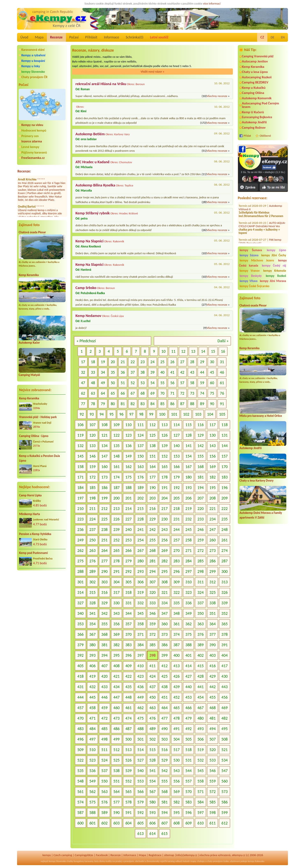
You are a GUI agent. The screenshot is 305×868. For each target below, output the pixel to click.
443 (224, 687)
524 (104, 760)
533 (213, 760)
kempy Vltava (249, 281)
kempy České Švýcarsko (255, 286)
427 (188, 676)
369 (117, 634)
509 (80, 750)
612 (224, 823)
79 (103, 404)
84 (152, 404)
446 (104, 697)
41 (172, 372)
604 (128, 823)
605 (140, 823)
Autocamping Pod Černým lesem (261, 105)
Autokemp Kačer (29, 343)
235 (224, 519)
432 (92, 687)
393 (92, 655)
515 (152, 750)
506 (200, 739)
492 (188, 729)
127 (177, 435)
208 (213, 498)
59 (202, 383)
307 (152, 582)
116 (200, 425)
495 (224, 729)
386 (164, 645)
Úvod (24, 37)
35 (113, 372)
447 (117, 697)
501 (140, 739)
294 (152, 571)
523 (92, 760)
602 (104, 823)
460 (117, 708)
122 (117, 435)
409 (128, 666)
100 (162, 414)
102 (186, 414)
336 (188, 603)
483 (80, 729)
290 (104, 571)
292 (128, 571)
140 (177, 446)
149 (128, 456)
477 (164, 718)
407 (104, 666)
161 (117, 467)
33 (93, 372)
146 (92, 456)
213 (117, 509)
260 (213, 540)
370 (128, 634)
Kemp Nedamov (88, 316)
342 (104, 613)
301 (80, 582)
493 (200, 729)
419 (92, 676)
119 (80, 435)
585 (213, 802)
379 (80, 645)
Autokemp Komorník (257, 98)
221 (213, 509)
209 (224, 498)
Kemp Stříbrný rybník (93, 213)
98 (141, 414)
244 (177, 529)
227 (128, 519)
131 (224, 435)
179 (177, 477)
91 (222, 404)
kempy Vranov (250, 271)
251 (104, 540)
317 (117, 592)
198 (92, 498)
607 (164, 823)
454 (200, 697)
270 (177, 550)
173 (104, 477)
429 (213, 676)
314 (80, 592)
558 (200, 781)
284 (188, 561)
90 (212, 404)
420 (104, 676)
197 (80, 498)
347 (164, 613)
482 (224, 718)
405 (80, 666)
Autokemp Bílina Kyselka (95, 185)
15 (213, 351)
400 (177, 655)
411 (152, 666)
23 (143, 362)
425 (164, 676)
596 (188, 813)
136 (128, 446)
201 (128, 498)
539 (128, 771)
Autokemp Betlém (90, 134)
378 (224, 634)
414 (188, 666)
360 (164, 624)
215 (140, 509)
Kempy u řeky (31, 66)
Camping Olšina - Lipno (34, 436)
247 (213, 529)
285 (200, 561)
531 (188, 760)
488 (140, 729)
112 (152, 425)
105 (222, 414)
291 (117, 571)
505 (188, 739)
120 (92, 435)
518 (188, 750)
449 (140, 697)
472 (104, 718)
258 (188, 540)
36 (123, 372)
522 (80, 760)
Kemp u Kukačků (254, 88)
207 (200, 498)
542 (164, 771)
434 (117, 687)
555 (164, 781)
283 (177, 561)
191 (164, 488)
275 (80, 561)
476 (152, 718)
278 (117, 561)
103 (198, 414)
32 (83, 372)
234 (213, 519)
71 (172, 393)
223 (80, 519)
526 (128, 760)
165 (164, 467)
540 (140, 771)
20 (113, 362)
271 (188, 550)
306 (140, 582)
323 (188, 592)
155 (200, 456)
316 (104, 592)
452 (177, 697)
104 (210, 414)
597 (200, 813)
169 (213, 467)
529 (164, 760)
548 (80, 781)
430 (224, 676)
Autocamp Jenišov (255, 61)
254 (140, 540)
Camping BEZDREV (255, 82)
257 (177, 540)
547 (224, 771)
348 (177, 613)
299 (213, 571)
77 (83, 404)
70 (162, 393)
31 (222, 362)
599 (224, 813)
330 (117, 603)
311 (200, 582)
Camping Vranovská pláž (258, 56)
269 (164, 550)
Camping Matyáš (29, 375)
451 (164, 697)
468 (213, 708)
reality (109, 861)
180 (188, 477)
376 (200, 634)
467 (200, 708)
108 (104, 425)
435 (128, 687)
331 (128, 603)
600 (80, 823)
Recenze (56, 37)
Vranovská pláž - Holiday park (38, 417)
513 (128, 750)
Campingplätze (84, 855)
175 (128, 477)
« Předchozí (86, 341)
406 (92, 666)
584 (200, 802)
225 (104, 519)
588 (92, 813)
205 (177, 498)
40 (162, 372)
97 (131, 414)
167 (188, 467)
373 (164, 634)
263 (92, 550)
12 (183, 351)
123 (128, 435)
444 (80, 697)
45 (212, 372)
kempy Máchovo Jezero (257, 260)
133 (92, 446)
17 (83, 362)
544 (188, 771)
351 (213, 613)
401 (188, 655)
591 (128, 813)
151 (152, 456)
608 (177, 823)
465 (177, 708)
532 (200, 760)
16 (223, 351)
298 (200, 571)
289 (92, 571)
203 (152, 498)
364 (213, 624)
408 (117, 666)
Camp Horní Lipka (30, 495)
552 (128, 781)
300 (224, 571)
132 (80, 446)
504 (177, 739)
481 (213, 718)
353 (80, 624)
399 (164, 655)
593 (152, 813)
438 (164, 687)
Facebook (102, 855)
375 (188, 634)
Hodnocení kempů (34, 130)
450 (152, 697)
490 (164, 729)
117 (213, 425)
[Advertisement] (263, 600)
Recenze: (24, 171)
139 (164, 446)
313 (224, 582)
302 (92, 582)
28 (192, 362)
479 (188, 718)
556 (177, 781)
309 (177, 582)
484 (92, 729)
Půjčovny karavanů (34, 152)
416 (213, 666)
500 (128, 739)
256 (164, 540)
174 (117, 477)
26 (172, 362)
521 (224, 750)
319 (140, 592)
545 (200, 771)
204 (164, 498)
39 (152, 372)
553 (140, 781)
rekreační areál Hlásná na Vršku (101, 84)
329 (104, 603)
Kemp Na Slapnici (89, 241)
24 (152, 362)
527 (140, 760)
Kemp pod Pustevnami (33, 553)
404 (224, 655)
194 (200, 488)
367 (92, 634)
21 (123, 362)
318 (128, 592)
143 (213, 446)
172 (92, 477)
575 (92, 802)
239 (117, 529)
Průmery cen (30, 136)
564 (117, 792)
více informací (212, 3)
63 (93, 393)
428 (200, 676)
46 (222, 372)
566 (140, 792)
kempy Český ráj (274, 266)
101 (174, 414)
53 (143, 383)
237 (92, 529)
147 (104, 456)
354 (92, 624)
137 (140, 446)
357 (128, 624)
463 (152, 708)
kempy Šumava (251, 250)
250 (92, 540)
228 (140, 519)
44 (202, 372)
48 (93, 383)
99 (151, 414)
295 (164, 571)
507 (213, 739)
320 (152, 592)
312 (213, 582)
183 (224, 477)
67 (133, 393)
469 (224, 708)
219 (188, 509)
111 (140, 425)
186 (104, 488)
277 (104, 561)
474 (128, 718)
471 (92, 718)
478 (177, 718)
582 (177, 802)
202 (140, 498)
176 (140, 477)
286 (213, 561)
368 (104, 634)
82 (133, 404)
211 (92, 509)
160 (104, 467)
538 (117, 771)
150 (140, 456)
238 (104, 529)
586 (224, 802)
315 (92, 592)
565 (128, 792)
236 (80, 529)
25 (162, 362)
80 (113, 404)
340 (80, 613)
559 (213, 781)
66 (123, 393)
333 (152, 603)
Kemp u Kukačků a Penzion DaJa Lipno (40, 458)
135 (117, 446)
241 (140, 529)
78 (93, 404)
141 (188, 446)
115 (188, 425)
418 (80, 676)
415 (200, 666)
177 (152, 477)
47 (83, 383)
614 (152, 833)
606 (152, 823)
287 (224, 561)
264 (104, 550)
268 (152, 550)
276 (92, 561)
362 (188, 624)
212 (104, 509)
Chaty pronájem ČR (34, 77)
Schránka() (135, 37)
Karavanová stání (33, 50)
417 (224, 666)
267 (140, 550)
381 (104, 645)
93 (92, 414)
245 (188, 529)
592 (140, 813)
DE (273, 37)
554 (152, 781)
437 (152, 687)
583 (188, 802)
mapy (193, 861)
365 (224, 624)
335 (177, 603)
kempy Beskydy (251, 276)
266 (128, 550)
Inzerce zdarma (32, 141)
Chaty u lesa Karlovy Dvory (256, 481)
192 (177, 488)
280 (140, 561)
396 (128, 655)
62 (83, 393)
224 (92, 519)
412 (164, 666)
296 (177, 571)
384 (140, 645)
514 (140, 750)
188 (128, 488)
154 (188, 456)
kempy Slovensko (33, 72)
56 (172, 383)
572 (213, 792)
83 (143, 404)
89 (202, 404)
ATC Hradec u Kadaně (92, 162)
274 (224, 550)
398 (152, 655)
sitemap (169, 855)
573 (224, 792)
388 (188, 645)
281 (152, 561)
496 (80, 739)
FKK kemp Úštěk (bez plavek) (260, 236)
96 (121, 414)
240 (128, 529)
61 (222, 383)
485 (104, 729)
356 (117, 624)
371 (140, 634)
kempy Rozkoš (276, 276)
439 (177, 687)
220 (200, 509)
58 (192, 383)
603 (117, 823)
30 (212, 362)
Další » (223, 341)
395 (117, 655)
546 (213, 771)
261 (224, 540)
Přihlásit (91, 37)
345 (140, 613)
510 (92, 750)
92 (82, 414)
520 (213, 750)
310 (188, 582)
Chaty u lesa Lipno (255, 72)
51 (123, 383)
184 (80, 488)
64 (103, 393)
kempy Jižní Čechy (274, 255)
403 (213, 655)
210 (80, 509)
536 (92, 771)
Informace (111, 37)
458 (92, 708)
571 (200, 792)
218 (177, 509)
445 (92, 697)
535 (80, 771)
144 (224, 446)
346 (152, 613)
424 (152, 676)
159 (92, 467)
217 (164, 509)
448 (128, 697)
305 (128, 582)
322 (177, 592)
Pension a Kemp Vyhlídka (35, 534)
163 (140, 467)
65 (113, 393)
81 (123, 404)
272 (200, 550)
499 (117, 739)
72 (182, 393)
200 (117, 498)
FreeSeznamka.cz (33, 158)
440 (188, 687)
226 (117, 519)
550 (104, 781)
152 (164, 456)
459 (104, 708)
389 (200, 645)
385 (152, 645)
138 (152, 446)
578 (128, 802)
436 (140, 687)
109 (117, 425)
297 (188, 571)
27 (182, 362)
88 (192, 404)
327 (80, 603)
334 (164, 603)
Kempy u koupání (33, 61)
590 (117, 813)
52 (133, 383)
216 (152, 509)
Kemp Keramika (29, 275)
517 (177, 750)
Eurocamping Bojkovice (257, 117)
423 (140, 676)
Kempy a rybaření (33, 55)
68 (143, 393)
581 (164, 802)
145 (80, 456)
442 (213, 687)
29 (202, 362)
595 (177, 813)
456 (224, 697)
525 (117, 760)
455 (213, 697)
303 (104, 582)
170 (224, 467)
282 (164, 561)
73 (192, 393)
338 (213, 603)
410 (140, 666)
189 (140, 488)
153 (177, 456)
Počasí (74, 37)
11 (173, 351)
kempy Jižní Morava (273, 281)
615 (164, 833)
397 (140, 655)
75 (212, 393)
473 (117, 718)
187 (117, 488)
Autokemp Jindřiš (254, 122)
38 (143, 372)
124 (140, 435)
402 (200, 655)
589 (104, 813)
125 (152, 435)
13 (193, 351)
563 (104, 792)
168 (200, 467)
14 (203, 351)
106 (80, 425)
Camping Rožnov (254, 128)
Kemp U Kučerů (253, 112)
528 (152, 760)
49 (103, 383)
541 (152, 771)
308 (164, 582)
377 (213, 634)
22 (133, 362)
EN (283, 37)
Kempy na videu (32, 125)
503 (164, 739)
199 (104, 498)
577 (117, 802)
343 (117, 613)
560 (224, 781)
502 (152, 739)
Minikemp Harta (29, 514)
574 (80, 802)
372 (152, 634)
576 (104, 802)
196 (224, 488)
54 (152, 383)
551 (117, 781)
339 (224, 603)
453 (188, 697)
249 (80, 540)
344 (128, 613)
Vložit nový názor (152, 72)
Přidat (247, 136)
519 (200, 750)
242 (152, 529)
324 (200, 592)
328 (92, 603)
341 (92, 613)
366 (80, 634)
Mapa (39, 37)
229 (152, 519)
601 (92, 823)
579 (140, 802)
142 (200, 446)
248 (224, 529)
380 (92, 645)
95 (111, 414)
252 (117, 540)
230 (164, 519)
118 (224, 425)
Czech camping (63, 855)
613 (140, 833)
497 (92, 739)
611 (213, 823)
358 (140, 624)
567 (152, 792)
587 (80, 813)
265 (117, 550)
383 (128, 645)
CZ (262, 37)
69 (152, 393)
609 (188, 823)
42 (182, 372)
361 (177, 624)
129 (200, 435)
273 (213, 550)
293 (140, 571)
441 (200, 687)
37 (133, 372)
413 (177, 666)
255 (152, 540)
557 (188, 781)
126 (164, 435)
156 (213, 456)
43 (192, 372)
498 (104, 739)
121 (104, 435)
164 (152, 467)
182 (213, 477)
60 (212, 383)
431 (80, 687)
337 (200, 603)
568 (164, 792)
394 (104, 655)
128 (188, 435)
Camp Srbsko (86, 288)
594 (164, 813)
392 (80, 655)
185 (92, 488)
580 (152, 802)
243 (164, 529)
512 (117, 750)
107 (92, 425)
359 (152, 624)
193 (188, 488)
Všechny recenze (217, 96)
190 (152, 488)
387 (177, 645)
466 (188, 708)
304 (117, 582)
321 (164, 592)
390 (213, 645)
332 (140, 603)
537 (104, 771)
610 (200, 823)
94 (102, 414)
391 (224, 645)
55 (162, 383)
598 (213, 813)
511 (104, 750)
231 (177, 519)
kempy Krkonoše (275, 271)
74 (202, 393)
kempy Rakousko (256, 861)
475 (140, 718)
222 (224, 509)
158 (80, 467)
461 (128, 708)
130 (213, 435)
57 (182, 383)
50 (113, 383)
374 (177, 634)
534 (224, 760)
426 (177, 676)
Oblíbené (265, 136)
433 (104, 687)
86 (172, 404)
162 (128, 467)
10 (163, 351)
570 (188, 792)
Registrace (155, 855)
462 (140, 708)
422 (128, 676)
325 (213, 592)
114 (177, 425)
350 (200, 613)
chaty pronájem (215, 861)
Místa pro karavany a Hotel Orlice (261, 416)
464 (164, 708)
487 (128, 729)
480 (200, 718)
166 (177, 467)
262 (80, 550)
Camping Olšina (253, 93)
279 (128, 561)
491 (177, 729)
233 (200, 519)
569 (177, 792)
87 (182, 404)
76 (222, 393)
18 (93, 362)
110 (128, 425)
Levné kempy (30, 147)
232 (188, 519)
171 (80, 477)
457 (80, 708)
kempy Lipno (276, 250)
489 (152, 729)
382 (117, 645)
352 (224, 613)
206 (188, 498)
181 (200, 477)
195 (213, 488)
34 (103, 372)
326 (224, 592)
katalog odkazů (175, 861)
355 (104, 624)
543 (177, 771)
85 (162, 404)
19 (103, 362)
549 (92, 781)
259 (200, 540)
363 (200, 624)
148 (117, 456)
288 (80, 571)
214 (128, 509)
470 (80, 718)
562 (92, 792)
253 (128, 540)
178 (164, 477)
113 (164, 425)
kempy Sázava (249, 255)
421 (117, 676)
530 (177, 760)
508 (224, 739)
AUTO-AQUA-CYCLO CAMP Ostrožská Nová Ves (262, 220)
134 (104, 446)
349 (188, 613)
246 (200, 529)
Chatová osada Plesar (32, 232)
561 (80, 792)
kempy (47, 855)
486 (117, 729)
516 (164, 750)
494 (213, 729)
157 (224, 456)
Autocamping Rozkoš (257, 77)
